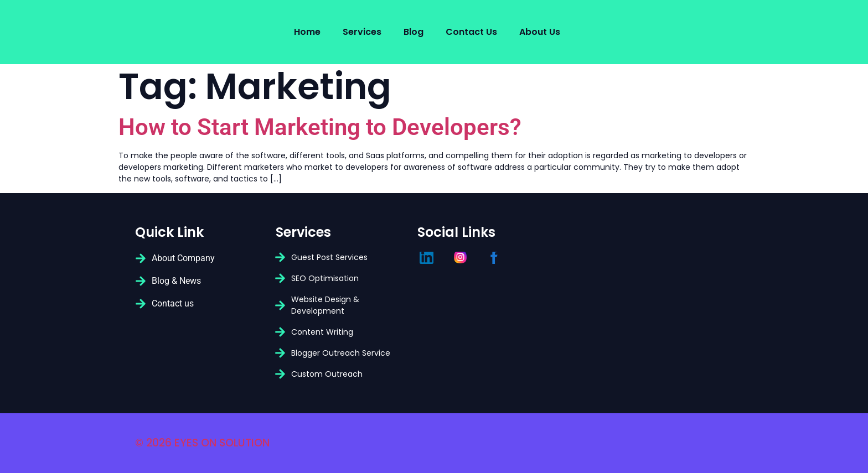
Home (307, 32)
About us (540, 32)
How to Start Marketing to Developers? (320, 127)
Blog (414, 32)
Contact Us (471, 32)
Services (362, 32)
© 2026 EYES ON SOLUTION (202, 443)
